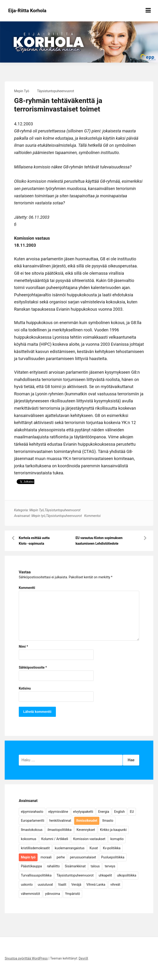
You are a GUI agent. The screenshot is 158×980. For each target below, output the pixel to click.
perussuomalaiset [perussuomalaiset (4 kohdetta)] (83, 857)
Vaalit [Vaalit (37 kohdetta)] (62, 885)
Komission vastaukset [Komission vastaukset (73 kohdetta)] (89, 839)
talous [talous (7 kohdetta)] (95, 866)
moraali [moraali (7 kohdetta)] (46, 857)
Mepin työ (38, 516)
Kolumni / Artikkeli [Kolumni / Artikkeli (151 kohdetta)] (55, 839)
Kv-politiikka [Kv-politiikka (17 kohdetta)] (112, 848)
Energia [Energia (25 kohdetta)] (104, 812)
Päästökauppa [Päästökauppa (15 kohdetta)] (31, 866)
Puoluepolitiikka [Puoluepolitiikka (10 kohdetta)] (113, 857)
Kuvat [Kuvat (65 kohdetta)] (94, 848)
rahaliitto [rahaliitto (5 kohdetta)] (53, 866)
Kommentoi (92, 516)
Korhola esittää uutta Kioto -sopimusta (34, 541)
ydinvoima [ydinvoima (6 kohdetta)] (53, 894)
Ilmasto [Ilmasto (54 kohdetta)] (108, 821)
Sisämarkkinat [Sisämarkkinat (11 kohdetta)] (75, 866)
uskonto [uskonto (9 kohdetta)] (27, 885)
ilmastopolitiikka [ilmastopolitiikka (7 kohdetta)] (59, 830)
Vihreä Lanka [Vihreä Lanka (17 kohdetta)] (96, 885)
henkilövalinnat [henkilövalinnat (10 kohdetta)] (60, 821)
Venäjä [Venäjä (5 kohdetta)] (76, 885)
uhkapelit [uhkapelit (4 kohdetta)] (105, 875)
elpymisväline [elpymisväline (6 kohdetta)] (58, 812)
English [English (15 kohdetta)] (119, 812)
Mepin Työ (22, 91)
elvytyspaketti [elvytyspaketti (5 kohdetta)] (83, 812)
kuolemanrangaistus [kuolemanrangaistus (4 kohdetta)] (70, 848)
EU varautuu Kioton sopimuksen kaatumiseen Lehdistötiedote (99, 541)
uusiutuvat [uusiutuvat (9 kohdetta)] (45, 885)
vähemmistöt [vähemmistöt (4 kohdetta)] (31, 894)
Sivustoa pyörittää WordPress (26, 958)
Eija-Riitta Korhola (27, 11)
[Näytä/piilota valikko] (148, 10)
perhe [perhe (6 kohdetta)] (61, 857)
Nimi (23, 647)
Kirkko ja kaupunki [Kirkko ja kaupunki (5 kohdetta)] (113, 830)
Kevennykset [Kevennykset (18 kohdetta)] (86, 830)
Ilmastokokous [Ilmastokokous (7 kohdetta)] (32, 830)
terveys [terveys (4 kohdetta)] (110, 866)
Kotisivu (25, 688)
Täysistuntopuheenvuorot (56, 91)
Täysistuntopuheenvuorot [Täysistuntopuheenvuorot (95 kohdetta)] (75, 875)
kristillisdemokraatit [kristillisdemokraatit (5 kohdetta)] (35, 848)
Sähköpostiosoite (33, 667)
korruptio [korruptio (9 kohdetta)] (117, 839)
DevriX (83, 958)
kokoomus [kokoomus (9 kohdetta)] (29, 839)
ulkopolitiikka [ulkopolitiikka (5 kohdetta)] (127, 875)
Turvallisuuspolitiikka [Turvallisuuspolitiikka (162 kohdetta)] (36, 875)
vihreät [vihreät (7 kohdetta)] (115, 885)
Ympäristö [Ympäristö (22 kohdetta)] (73, 894)
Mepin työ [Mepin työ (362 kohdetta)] (28, 857)
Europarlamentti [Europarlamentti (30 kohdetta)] (33, 821)
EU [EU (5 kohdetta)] (132, 812)
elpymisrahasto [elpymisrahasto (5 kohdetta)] (32, 812)
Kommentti (27, 588)
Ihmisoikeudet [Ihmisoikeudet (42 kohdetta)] (87, 821)
